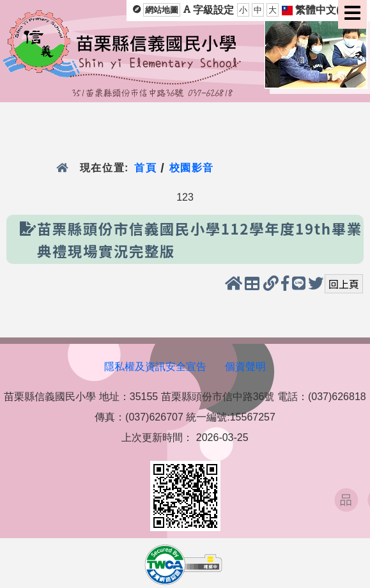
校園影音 (192, 168)
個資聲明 (245, 367)
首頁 (145, 168)
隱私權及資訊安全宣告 (155, 367)
